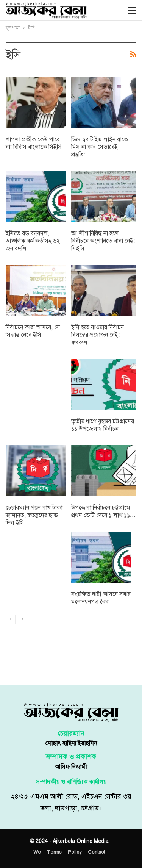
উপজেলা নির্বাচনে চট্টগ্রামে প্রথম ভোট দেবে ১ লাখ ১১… (104, 511)
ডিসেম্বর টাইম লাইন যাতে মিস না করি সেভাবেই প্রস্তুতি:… (100, 147)
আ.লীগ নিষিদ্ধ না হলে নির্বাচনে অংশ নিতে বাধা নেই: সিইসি (103, 241)
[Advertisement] (71, 658)
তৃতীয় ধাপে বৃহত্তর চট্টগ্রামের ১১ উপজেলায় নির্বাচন (103, 425)
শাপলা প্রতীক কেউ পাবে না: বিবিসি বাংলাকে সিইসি (34, 143)
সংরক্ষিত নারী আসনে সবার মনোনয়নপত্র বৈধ (101, 598)
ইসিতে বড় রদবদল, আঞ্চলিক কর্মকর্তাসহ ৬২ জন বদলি (33, 241)
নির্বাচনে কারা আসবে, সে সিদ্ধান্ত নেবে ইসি (33, 331)
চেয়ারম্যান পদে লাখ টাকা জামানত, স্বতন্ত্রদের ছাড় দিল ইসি (34, 515)
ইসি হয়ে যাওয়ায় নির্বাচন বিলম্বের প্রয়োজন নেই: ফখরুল (98, 335)
